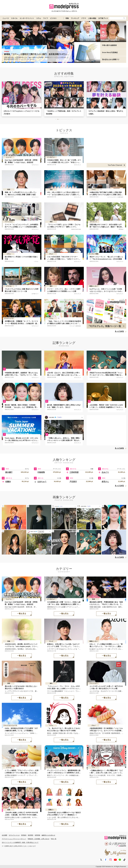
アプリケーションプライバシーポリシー (14, 839)
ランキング (75, 18)
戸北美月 (73, 482)
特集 (67, 18)
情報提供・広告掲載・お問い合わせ (39, 839)
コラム (39, 18)
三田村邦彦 (74, 472)
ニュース (6, 18)
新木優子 (9, 472)
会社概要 (5, 835)
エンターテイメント (27, 18)
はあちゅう (42, 482)
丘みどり (105, 472)
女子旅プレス (103, 18)
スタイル (14, 18)
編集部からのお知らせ (48, 835)
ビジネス (53, 18)
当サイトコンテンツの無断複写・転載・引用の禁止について (20, 842)
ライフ (46, 18)
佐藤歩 (8, 482)
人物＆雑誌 (92, 18)
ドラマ (84, 18)
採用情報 (37, 835)
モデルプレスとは (14, 835)
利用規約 (24, 835)
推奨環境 (31, 835)
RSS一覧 (54, 839)
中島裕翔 (41, 472)
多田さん (105, 482)
